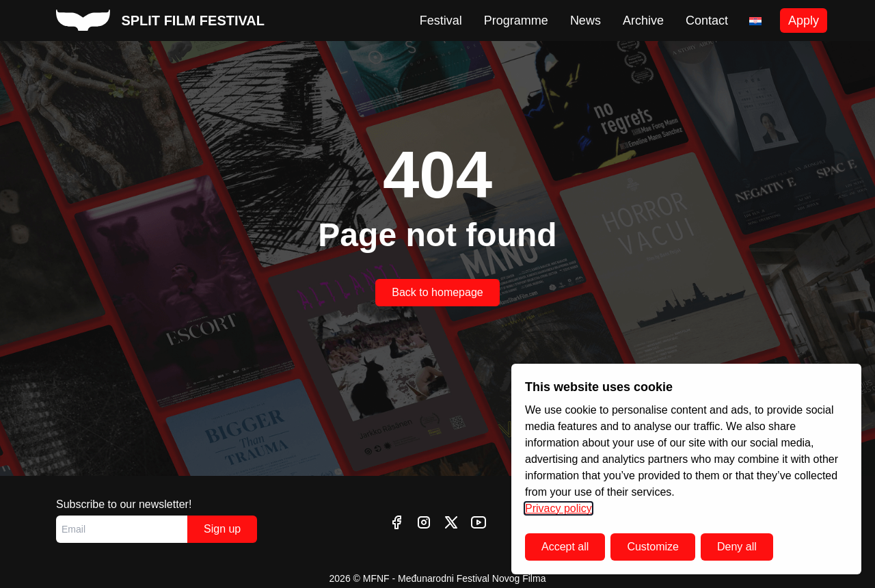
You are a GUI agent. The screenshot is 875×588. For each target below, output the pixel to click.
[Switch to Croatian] (755, 21)
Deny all (737, 547)
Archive (643, 21)
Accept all (565, 547)
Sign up (222, 529)
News (585, 21)
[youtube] (479, 522)
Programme (516, 21)
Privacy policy (558, 508)
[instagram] (424, 522)
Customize (653, 547)
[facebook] (396, 522)
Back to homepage (437, 292)
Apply (804, 21)
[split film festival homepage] (160, 21)
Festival (441, 21)
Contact (707, 21)
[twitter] (451, 522)
